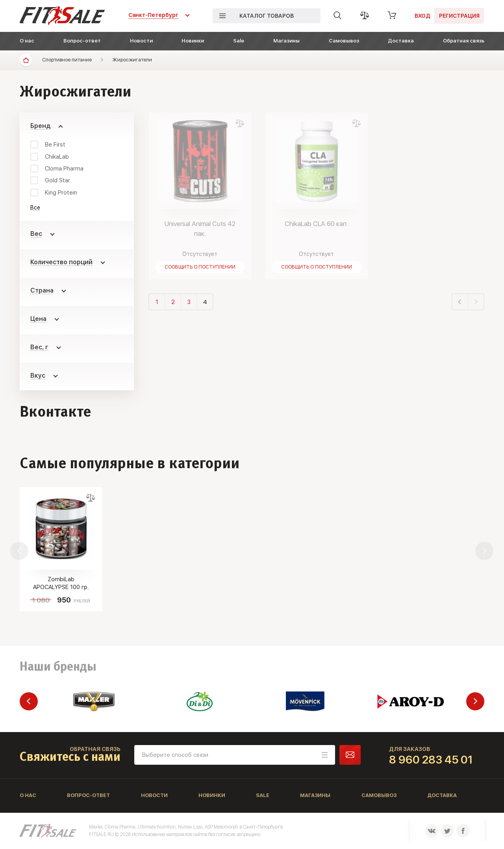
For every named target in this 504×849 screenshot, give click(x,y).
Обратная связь (464, 41)
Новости (141, 41)
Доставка (401, 41)
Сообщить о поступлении (200, 267)
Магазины (286, 41)
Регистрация (459, 16)
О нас (27, 41)
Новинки (193, 41)
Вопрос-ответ (82, 41)
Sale (239, 41)
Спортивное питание (67, 60)
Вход (422, 16)
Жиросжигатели (132, 60)
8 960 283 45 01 (431, 760)
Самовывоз (344, 41)
